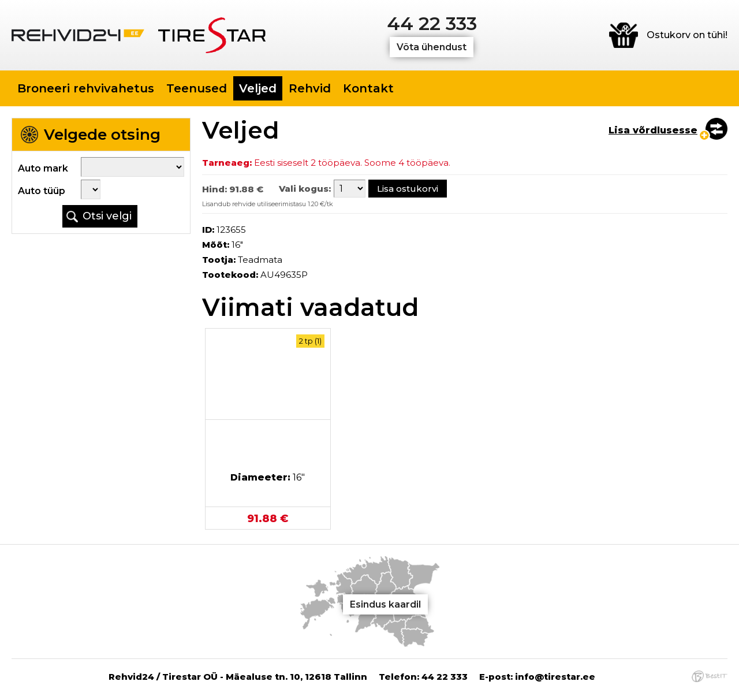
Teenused (197, 88)
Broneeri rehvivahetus (86, 88)
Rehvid (310, 88)
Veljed (258, 88)
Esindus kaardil (385, 604)
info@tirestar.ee (555, 677)
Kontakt (368, 88)
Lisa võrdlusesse (653, 130)
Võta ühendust (432, 47)
